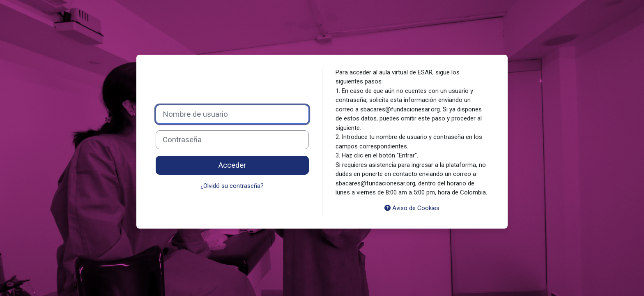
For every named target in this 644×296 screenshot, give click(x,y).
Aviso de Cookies (412, 208)
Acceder (232, 165)
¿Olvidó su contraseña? (232, 186)
